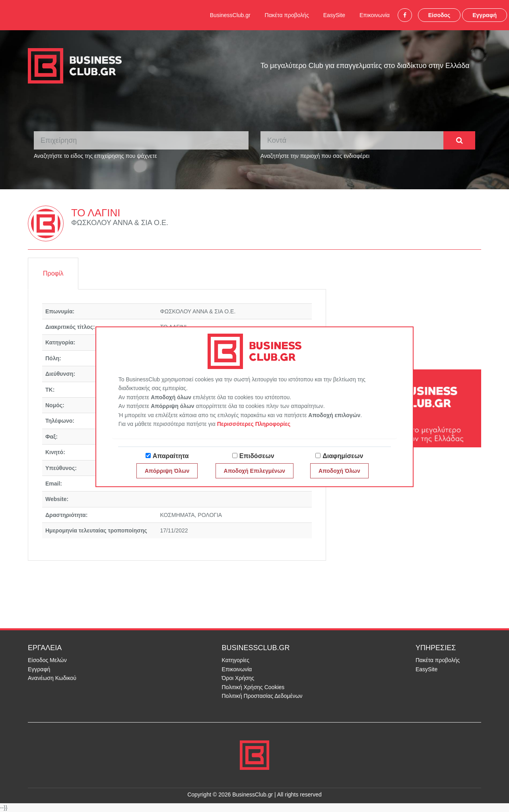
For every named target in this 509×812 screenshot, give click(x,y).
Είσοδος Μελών (47, 660)
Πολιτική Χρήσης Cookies (253, 687)
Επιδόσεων (257, 456)
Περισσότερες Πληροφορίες (254, 424)
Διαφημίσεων (343, 456)
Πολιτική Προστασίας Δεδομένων (262, 696)
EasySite (334, 15)
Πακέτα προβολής (287, 15)
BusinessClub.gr (230, 15)
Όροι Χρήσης (238, 678)
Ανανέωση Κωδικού (52, 678)
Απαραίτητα (171, 456)
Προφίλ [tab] (53, 273)
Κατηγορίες (236, 660)
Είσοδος (439, 15)
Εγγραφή (485, 15)
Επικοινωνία (375, 15)
